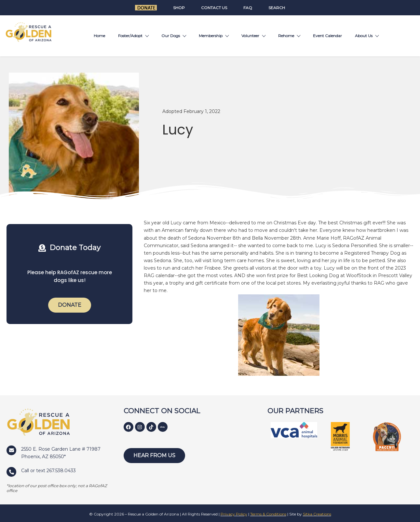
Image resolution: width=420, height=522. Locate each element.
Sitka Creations (317, 514)
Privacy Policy (234, 514)
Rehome (289, 36)
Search (277, 8)
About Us (367, 36)
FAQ (248, 8)
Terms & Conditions (268, 514)
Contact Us (214, 8)
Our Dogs (174, 36)
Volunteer (253, 36)
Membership (214, 36)
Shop (179, 8)
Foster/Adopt (133, 36)
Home (99, 36)
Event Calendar (327, 36)
